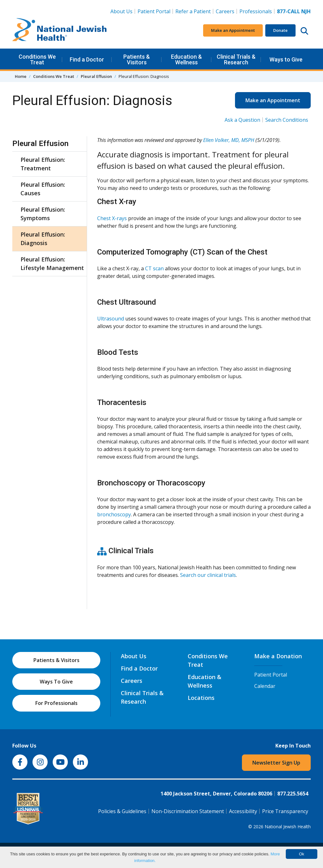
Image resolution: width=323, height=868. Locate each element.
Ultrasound (111, 319)
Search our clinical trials (208, 575)
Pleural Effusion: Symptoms (43, 214)
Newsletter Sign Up (276, 763)
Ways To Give (56, 682)
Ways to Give (286, 59)
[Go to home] (60, 31)
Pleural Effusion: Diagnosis (43, 239)
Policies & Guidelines (122, 811)
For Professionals (56, 703)
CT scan (154, 268)
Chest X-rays (112, 218)
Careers (226, 11)
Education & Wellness (186, 59)
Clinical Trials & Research (236, 59)
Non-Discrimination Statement (188, 811)
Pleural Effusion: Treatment (43, 164)
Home (21, 76)
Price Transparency (285, 811)
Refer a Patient (193, 11)
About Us (121, 11)
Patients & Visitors (137, 59)
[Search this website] (304, 31)
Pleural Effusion (96, 76)
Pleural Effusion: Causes (43, 189)
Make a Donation (278, 656)
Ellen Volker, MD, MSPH (229, 140)
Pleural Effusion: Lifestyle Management (52, 264)
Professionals (256, 11)
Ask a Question (242, 120)
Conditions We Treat (37, 59)
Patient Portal (154, 11)
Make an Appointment (233, 30)
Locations (201, 698)
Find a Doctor (87, 59)
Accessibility (243, 811)
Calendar (265, 686)
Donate (280, 30)
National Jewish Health (288, 827)
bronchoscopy (114, 514)
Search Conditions (287, 120)
